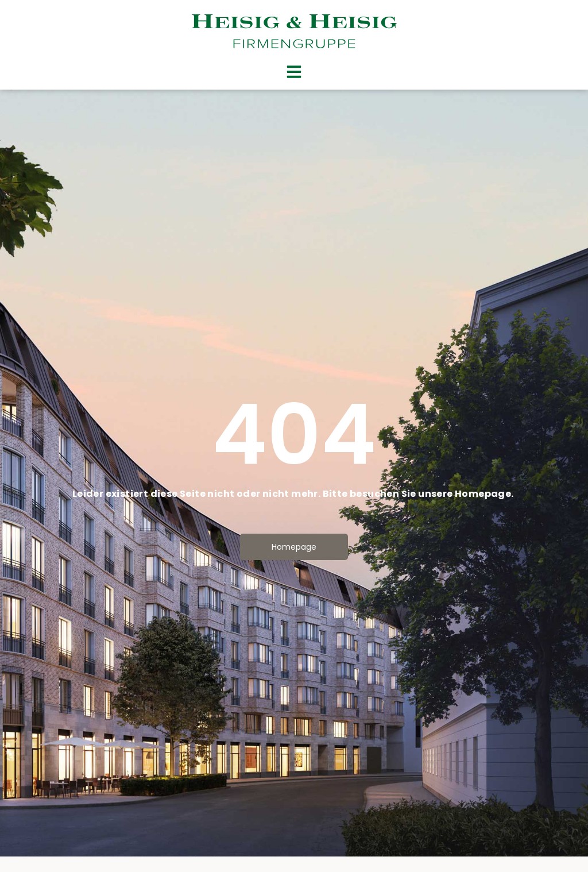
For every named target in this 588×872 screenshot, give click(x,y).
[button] (294, 72)
